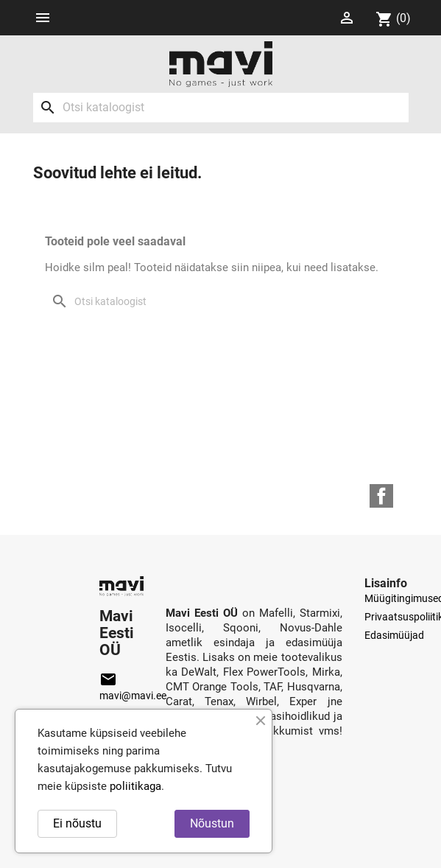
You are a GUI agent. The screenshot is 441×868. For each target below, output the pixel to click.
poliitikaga (135, 786)
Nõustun (212, 823)
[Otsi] (221, 108)
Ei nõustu (77, 823)
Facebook (381, 496)
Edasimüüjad (394, 635)
